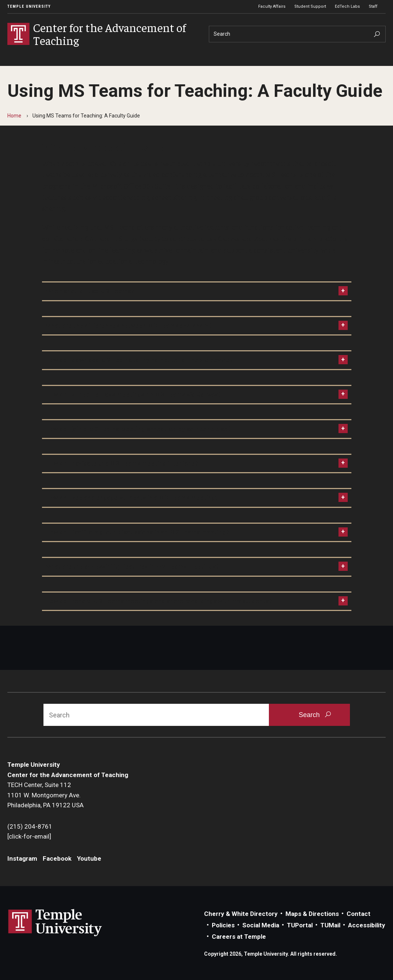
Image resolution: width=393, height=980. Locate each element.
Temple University (29, 6)
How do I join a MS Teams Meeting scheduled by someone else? (138, 429)
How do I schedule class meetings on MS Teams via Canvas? (133, 394)
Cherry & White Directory (241, 914)
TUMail (330, 925)
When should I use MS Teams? (90, 291)
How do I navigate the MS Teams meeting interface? (122, 463)
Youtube (89, 858)
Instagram (22, 858)
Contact (359, 914)
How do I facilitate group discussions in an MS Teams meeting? (137, 532)
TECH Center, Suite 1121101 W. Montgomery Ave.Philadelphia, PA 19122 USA (45, 795)
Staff (373, 6)
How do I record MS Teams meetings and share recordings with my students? (159, 601)
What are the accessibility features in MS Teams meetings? (132, 566)
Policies (223, 925)
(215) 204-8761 (30, 826)
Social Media (261, 925)
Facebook (57, 858)
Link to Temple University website (55, 923)
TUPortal (300, 925)
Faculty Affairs (272, 6)
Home (14, 116)
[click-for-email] (29, 836)
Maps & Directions (312, 914)
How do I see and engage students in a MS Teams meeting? (132, 498)
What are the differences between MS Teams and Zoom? (129, 326)
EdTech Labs (347, 6)
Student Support (310, 6)
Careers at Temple (239, 937)
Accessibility (367, 925)
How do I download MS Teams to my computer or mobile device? (139, 360)
